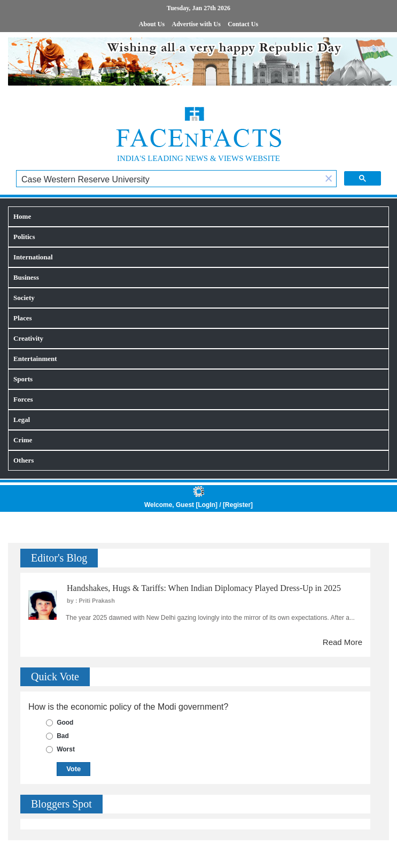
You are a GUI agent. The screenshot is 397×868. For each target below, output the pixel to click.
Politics (24, 237)
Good (65, 723)
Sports (23, 379)
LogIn (207, 505)
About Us (152, 24)
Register (238, 505)
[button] (329, 179)
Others (24, 460)
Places (23, 318)
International (33, 257)
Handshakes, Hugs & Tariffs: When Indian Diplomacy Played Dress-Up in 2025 (204, 588)
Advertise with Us (196, 24)
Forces (23, 399)
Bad (63, 736)
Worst (66, 749)
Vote (73, 769)
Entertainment (35, 359)
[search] (169, 180)
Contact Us (243, 24)
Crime (23, 440)
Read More (342, 642)
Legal (22, 420)
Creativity (28, 338)
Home (22, 216)
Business (26, 277)
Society (24, 298)
